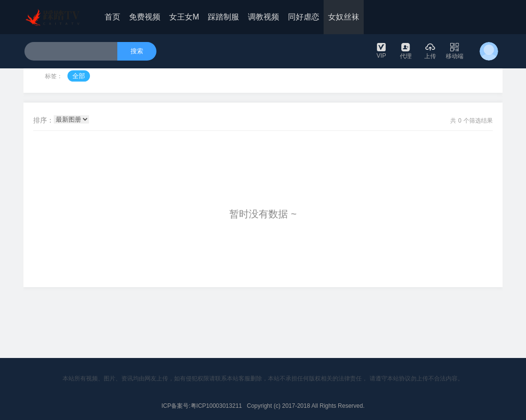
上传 (430, 51)
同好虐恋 (304, 17)
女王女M (184, 17)
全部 (79, 76)
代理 (406, 51)
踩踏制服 (223, 17)
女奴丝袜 (344, 17)
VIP (381, 50)
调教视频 (263, 17)
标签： (54, 76)
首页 (112, 17)
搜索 (137, 51)
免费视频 (145, 17)
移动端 (455, 51)
